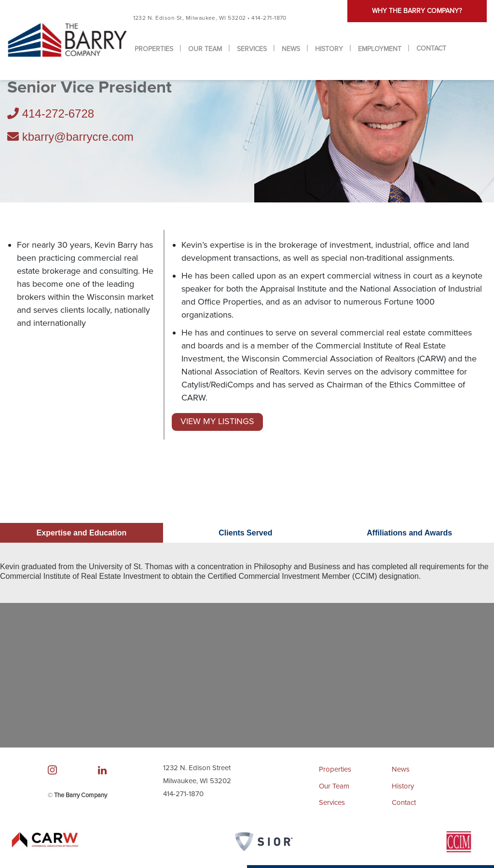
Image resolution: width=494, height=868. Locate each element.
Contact (431, 48)
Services (252, 49)
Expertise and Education (82, 533)
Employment (380, 49)
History (329, 49)
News (291, 49)
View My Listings (217, 422)
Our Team (205, 49)
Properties (154, 49)
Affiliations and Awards (409, 533)
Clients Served (245, 533)
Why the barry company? (417, 11)
